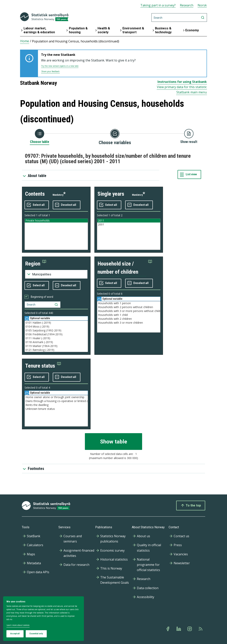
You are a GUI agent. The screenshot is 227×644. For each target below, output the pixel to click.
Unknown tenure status (56, 409)
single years (111, 194)
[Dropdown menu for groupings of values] (56, 274)
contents (35, 194)
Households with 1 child (129, 315)
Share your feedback (50, 71)
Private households (56, 221)
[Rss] (201, 629)
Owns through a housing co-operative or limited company (56, 401)
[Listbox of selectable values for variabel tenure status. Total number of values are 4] (56, 411)
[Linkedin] (179, 629)
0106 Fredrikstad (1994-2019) (56, 334)
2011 (129, 221)
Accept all (15, 634)
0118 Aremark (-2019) (56, 342)
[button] (36, 264)
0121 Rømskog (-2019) (56, 350)
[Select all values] (37, 205)
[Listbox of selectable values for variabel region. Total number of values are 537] (56, 336)
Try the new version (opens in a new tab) (60, 66)
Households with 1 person (129, 303)
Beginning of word (42, 297)
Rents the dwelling (56, 405)
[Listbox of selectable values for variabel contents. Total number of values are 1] (56, 234)
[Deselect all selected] (67, 205)
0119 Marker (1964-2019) (56, 346)
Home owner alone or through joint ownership (56, 397)
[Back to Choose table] (40, 137)
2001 (129, 224)
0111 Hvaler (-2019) (56, 338)
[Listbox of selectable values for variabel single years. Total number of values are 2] (129, 234)
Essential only (36, 634)
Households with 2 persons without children (129, 307)
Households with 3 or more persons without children (129, 311)
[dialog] (44, 619)
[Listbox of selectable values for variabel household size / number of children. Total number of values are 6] (129, 317)
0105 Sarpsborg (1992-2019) (56, 330)
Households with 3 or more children (129, 323)
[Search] (179, 18)
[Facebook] (168, 629)
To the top (191, 506)
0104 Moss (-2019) (56, 327)
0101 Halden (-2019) (56, 323)
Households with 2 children (129, 319)
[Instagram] (190, 629)
